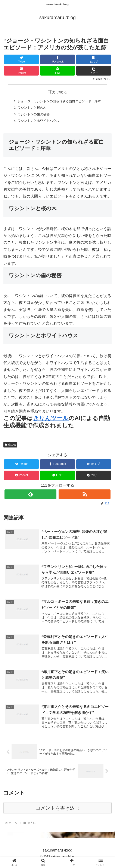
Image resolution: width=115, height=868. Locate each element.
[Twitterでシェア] (21, 59)
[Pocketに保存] (21, 71)
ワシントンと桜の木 (30, 108)
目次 (51, 92)
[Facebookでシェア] (57, 59)
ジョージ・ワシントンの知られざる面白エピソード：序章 (59, 101)
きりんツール (51, 420)
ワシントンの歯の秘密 (32, 115)
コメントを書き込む (58, 813)
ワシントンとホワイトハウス (37, 122)
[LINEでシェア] (57, 71)
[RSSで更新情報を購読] (85, 496)
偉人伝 (10, 447)
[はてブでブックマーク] (94, 59)
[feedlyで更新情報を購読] (30, 496)
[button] (94, 71)
